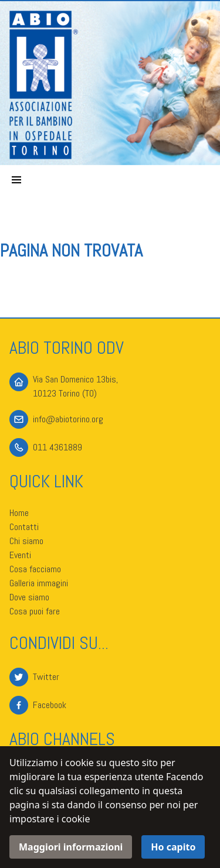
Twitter (46, 677)
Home (19, 513)
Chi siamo (26, 541)
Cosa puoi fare (35, 611)
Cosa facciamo (35, 569)
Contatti (24, 527)
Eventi (20, 555)
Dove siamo (29, 597)
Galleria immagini (39, 583)
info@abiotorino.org (68, 419)
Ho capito (173, 847)
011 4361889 (57, 447)
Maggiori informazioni (71, 847)
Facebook (50, 705)
